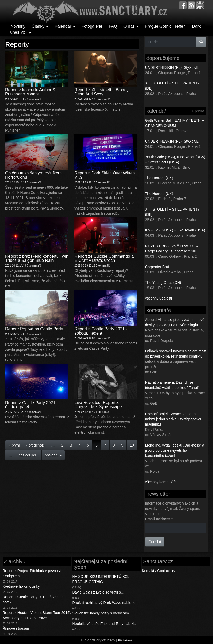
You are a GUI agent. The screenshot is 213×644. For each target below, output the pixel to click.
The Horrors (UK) (159, 178)
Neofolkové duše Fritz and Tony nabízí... (105, 624)
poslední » (53, 455)
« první (14, 445)
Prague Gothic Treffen (165, 26)
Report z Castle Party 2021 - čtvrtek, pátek (32, 405)
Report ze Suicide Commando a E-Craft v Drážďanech (104, 258)
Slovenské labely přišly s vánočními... (103, 613)
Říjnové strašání (16, 628)
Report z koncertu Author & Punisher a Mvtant (30, 92)
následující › (28, 455)
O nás (131, 26)
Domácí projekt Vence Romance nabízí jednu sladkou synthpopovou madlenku (174, 419)
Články (40, 26)
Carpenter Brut (157, 267)
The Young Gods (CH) (163, 283)
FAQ (113, 26)
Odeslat (155, 542)
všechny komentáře (161, 482)
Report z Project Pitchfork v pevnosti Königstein (32, 573)
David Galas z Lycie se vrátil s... (98, 592)
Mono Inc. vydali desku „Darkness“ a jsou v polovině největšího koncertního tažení (175, 450)
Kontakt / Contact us (158, 571)
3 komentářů (34, 412)
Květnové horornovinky (21, 586)
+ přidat (198, 111)
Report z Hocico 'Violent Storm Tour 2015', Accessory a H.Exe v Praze (37, 615)
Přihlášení (125, 640)
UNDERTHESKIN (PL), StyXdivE (172, 67)
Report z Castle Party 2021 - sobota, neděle (101, 331)
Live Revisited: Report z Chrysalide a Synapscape (98, 405)
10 (132, 445)
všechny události (159, 298)
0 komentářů (34, 99)
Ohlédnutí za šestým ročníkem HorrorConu (33, 175)
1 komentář (102, 412)
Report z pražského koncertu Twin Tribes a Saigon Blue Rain (37, 258)
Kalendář (65, 26)
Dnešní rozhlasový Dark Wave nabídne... (105, 603)
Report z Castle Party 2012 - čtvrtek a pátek (33, 600)
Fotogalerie (92, 26)
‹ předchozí (35, 445)
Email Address (159, 519)
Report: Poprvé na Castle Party (34, 329)
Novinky (18, 26)
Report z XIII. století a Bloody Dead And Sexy (101, 92)
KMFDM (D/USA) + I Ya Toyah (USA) (175, 230)
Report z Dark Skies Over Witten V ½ (105, 175)
